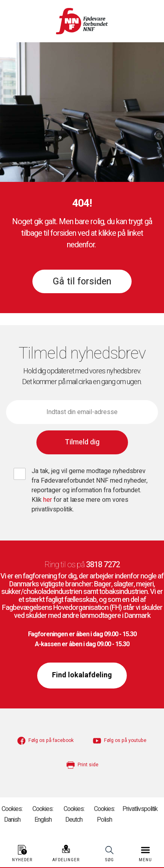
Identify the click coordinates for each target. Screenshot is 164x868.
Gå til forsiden (82, 282)
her (48, 500)
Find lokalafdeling (82, 675)
